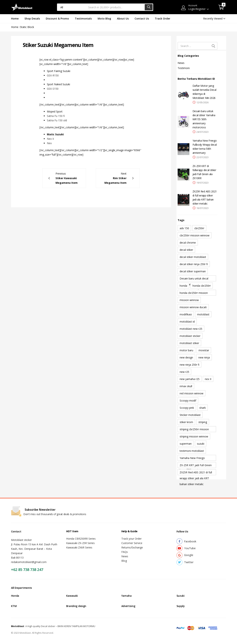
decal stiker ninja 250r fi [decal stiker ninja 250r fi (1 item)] (194, 264)
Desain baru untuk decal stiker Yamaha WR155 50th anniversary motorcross (204, 119)
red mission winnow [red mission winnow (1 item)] (191, 393)
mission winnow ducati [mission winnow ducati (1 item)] (193, 307)
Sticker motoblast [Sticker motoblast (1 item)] (190, 415)
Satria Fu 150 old (57, 120)
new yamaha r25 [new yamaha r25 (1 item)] (190, 379)
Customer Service (132, 543)
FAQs (125, 552)
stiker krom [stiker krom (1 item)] (186, 422)
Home (15, 19)
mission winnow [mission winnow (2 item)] (189, 300)
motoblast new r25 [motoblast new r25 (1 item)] (191, 329)
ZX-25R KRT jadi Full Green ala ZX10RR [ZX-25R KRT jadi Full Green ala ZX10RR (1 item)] (196, 466)
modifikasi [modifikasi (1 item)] (186, 314)
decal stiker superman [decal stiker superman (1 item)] (193, 271)
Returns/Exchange (132, 547)
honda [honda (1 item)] (183, 286)
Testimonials (83, 19)
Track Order (163, 19)
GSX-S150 (53, 89)
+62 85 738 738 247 (27, 570)
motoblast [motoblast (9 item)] (203, 314)
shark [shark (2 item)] (203, 408)
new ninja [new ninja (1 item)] (204, 357)
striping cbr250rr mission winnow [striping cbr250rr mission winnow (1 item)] (194, 430)
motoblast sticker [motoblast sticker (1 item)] (190, 336)
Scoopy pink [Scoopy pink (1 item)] (187, 408)
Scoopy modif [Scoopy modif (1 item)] (188, 401)
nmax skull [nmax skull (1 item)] (186, 386)
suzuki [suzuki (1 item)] (201, 444)
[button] (221, 7)
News (181, 63)
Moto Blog (104, 19)
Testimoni (184, 68)
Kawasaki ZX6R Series (79, 547)
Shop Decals (32, 19)
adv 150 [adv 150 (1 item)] (184, 228)
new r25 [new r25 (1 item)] (184, 372)
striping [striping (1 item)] (203, 422)
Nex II (50, 139)
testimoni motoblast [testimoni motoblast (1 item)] (192, 451)
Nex (49, 143)
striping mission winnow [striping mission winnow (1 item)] (194, 436)
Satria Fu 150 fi (56, 116)
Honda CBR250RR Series (81, 539)
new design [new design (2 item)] (186, 357)
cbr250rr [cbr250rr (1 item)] (199, 228)
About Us (123, 19)
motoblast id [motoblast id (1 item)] (187, 322)
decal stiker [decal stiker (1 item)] (186, 250)
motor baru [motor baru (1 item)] (186, 350)
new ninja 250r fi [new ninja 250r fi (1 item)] (189, 365)
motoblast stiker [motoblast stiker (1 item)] (189, 343)
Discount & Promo (57, 19)
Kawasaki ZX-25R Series (80, 543)
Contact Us (142, 19)
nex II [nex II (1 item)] (208, 379)
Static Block (27, 27)
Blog (124, 561)
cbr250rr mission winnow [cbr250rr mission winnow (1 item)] (195, 235)
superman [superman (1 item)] (186, 444)
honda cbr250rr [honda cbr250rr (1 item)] (202, 286)
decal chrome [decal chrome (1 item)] (188, 243)
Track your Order (131, 539)
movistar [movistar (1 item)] (204, 350)
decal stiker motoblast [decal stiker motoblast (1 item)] (193, 257)
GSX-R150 (53, 75)
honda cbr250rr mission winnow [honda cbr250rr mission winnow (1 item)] (194, 293)
